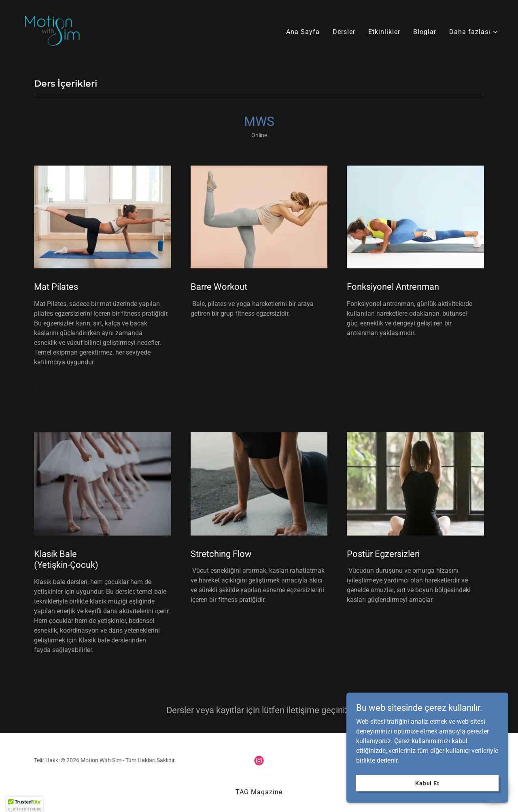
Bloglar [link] (425, 32)
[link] (52, 30)
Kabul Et (427, 783)
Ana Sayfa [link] (303, 32)
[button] (474, 32)
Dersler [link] (344, 32)
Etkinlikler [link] (384, 32)
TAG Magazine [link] (259, 792)
